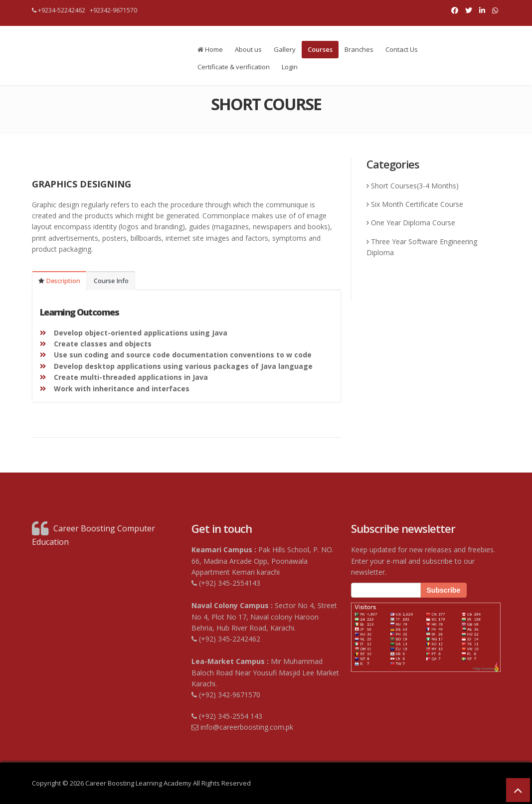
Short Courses (394, 186)
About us (248, 49)
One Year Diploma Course (413, 223)
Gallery (285, 49)
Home (210, 49)
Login (290, 67)
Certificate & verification (234, 67)
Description (59, 281)
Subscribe (444, 590)
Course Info (111, 281)
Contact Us (402, 49)
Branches (359, 49)
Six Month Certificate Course (417, 204)
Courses (320, 49)
